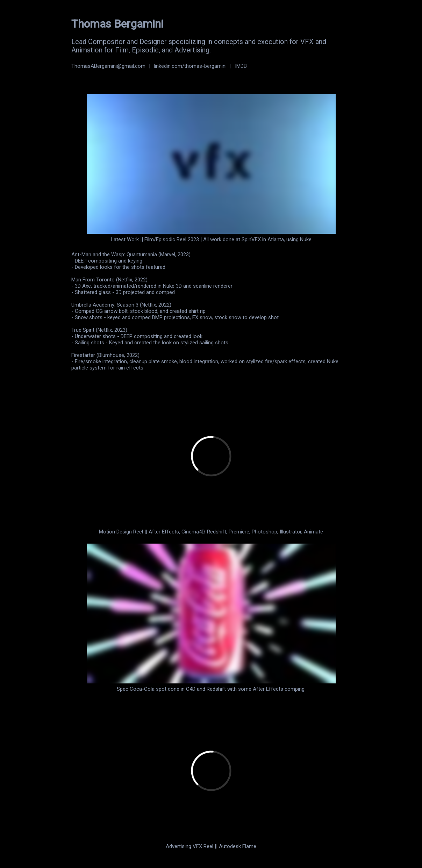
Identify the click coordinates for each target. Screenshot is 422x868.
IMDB (241, 66)
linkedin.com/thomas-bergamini (190, 66)
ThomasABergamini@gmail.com (108, 66)
